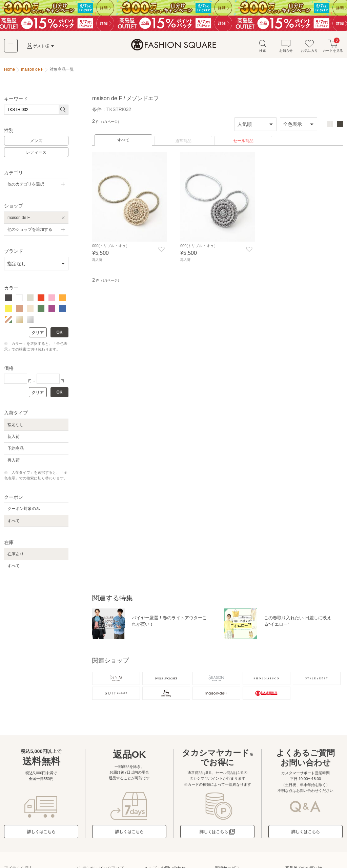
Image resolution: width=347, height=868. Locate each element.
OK (60, 333)
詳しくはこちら (41, 834)
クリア (38, 334)
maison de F (19, 218)
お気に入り (309, 47)
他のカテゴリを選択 (26, 185)
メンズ (36, 142)
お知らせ (286, 47)
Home (9, 70)
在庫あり (16, 555)
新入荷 (14, 437)
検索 (263, 47)
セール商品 (243, 142)
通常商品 (183, 142)
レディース (36, 153)
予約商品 (16, 449)
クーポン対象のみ (24, 510)
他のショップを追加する (30, 230)
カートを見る (333, 47)
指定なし (16, 425)
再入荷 (14, 461)
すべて (123, 141)
